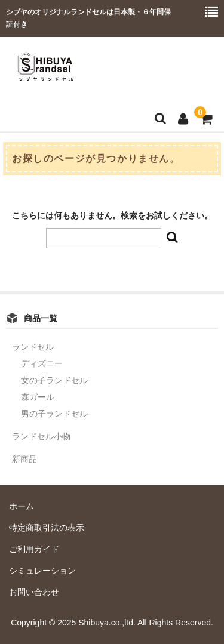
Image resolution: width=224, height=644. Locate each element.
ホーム (22, 506)
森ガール (38, 397)
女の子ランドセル (54, 380)
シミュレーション (42, 571)
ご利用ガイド (34, 549)
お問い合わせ (34, 592)
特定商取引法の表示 (47, 528)
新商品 (24, 459)
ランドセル (33, 347)
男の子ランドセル (54, 414)
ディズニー (42, 363)
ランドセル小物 (41, 436)
